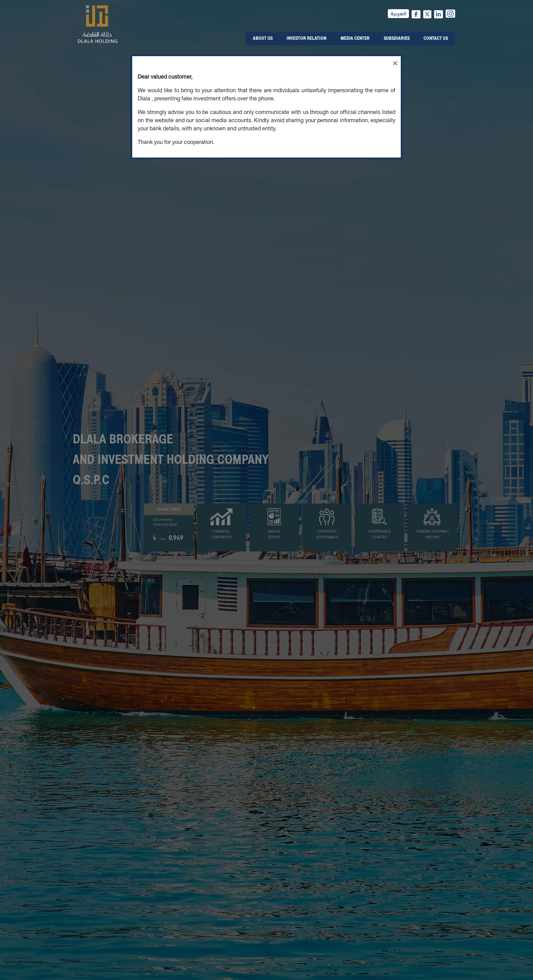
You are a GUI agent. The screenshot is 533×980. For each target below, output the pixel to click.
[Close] (266, 62)
